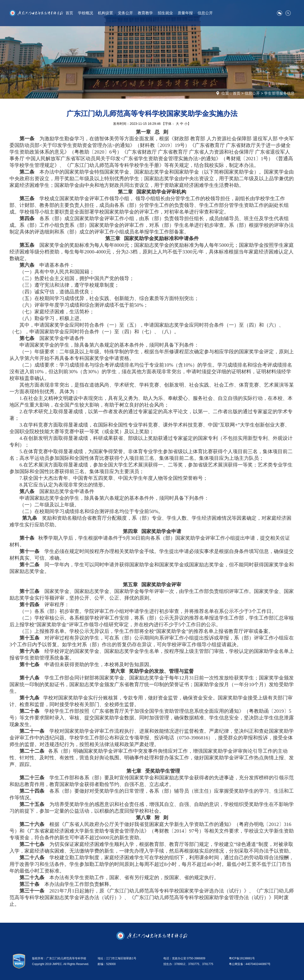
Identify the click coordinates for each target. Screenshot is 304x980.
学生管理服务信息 (279, 93)
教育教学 (145, 13)
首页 (69, 13)
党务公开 (125, 13)
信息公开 (205, 13)
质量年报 (185, 13)
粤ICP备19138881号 (242, 958)
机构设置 (105, 13)
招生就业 (165, 13)
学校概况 (85, 13)
